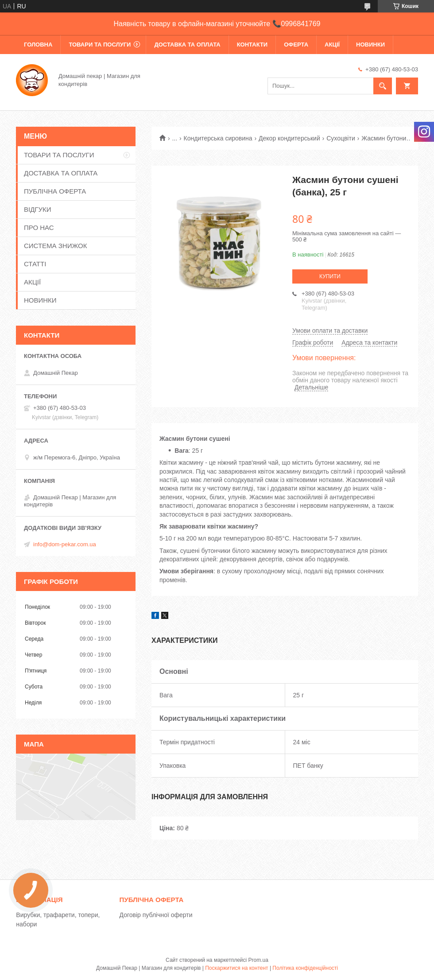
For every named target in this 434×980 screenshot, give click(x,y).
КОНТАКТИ (252, 45)
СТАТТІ (35, 264)
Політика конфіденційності (305, 968)
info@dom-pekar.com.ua (65, 544)
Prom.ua (258, 960)
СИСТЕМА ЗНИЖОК (55, 246)
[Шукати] (383, 86)
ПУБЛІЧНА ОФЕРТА (55, 191)
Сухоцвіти (341, 138)
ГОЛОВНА (38, 45)
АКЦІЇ (332, 45)
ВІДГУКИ (38, 209)
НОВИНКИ (370, 45)
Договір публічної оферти (156, 915)
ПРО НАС (39, 227)
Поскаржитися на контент (236, 968)
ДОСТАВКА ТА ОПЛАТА (187, 45)
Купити (330, 276)
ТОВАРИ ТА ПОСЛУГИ (100, 45)
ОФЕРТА (296, 45)
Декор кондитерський (289, 138)
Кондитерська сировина (218, 138)
